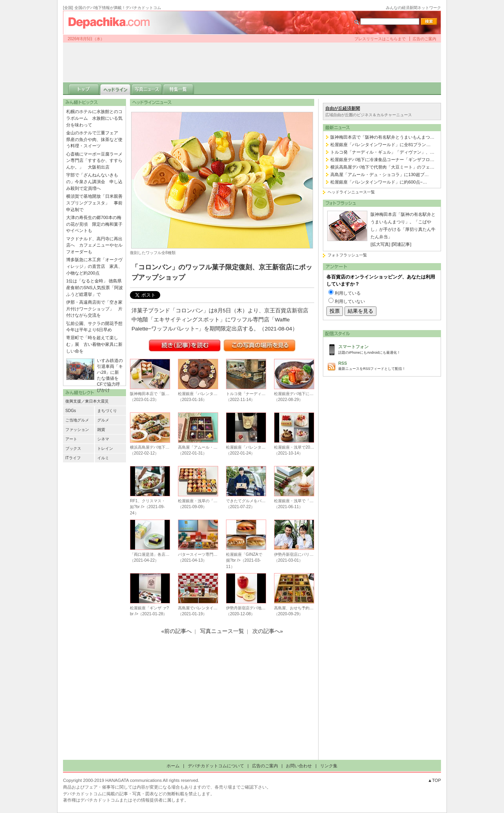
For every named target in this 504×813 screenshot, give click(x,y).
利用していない (350, 301)
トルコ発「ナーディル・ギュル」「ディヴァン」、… (382, 152)
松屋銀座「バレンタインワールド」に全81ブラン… (381, 145)
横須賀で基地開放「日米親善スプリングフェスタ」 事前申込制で (94, 203)
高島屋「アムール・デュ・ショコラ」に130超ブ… (380, 174)
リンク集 (329, 766)
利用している (348, 293)
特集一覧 (178, 89)
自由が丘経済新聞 (343, 108)
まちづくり (107, 411)
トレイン (105, 448)
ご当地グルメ (77, 420)
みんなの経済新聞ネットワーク (413, 8)
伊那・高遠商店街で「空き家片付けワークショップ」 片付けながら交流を (94, 309)
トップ (84, 89)
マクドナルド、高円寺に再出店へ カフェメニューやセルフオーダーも (94, 245)
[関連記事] (401, 244)
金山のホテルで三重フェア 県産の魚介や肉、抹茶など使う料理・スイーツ (94, 139)
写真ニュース (147, 89)
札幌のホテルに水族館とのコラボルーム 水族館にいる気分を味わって (94, 118)
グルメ (103, 420)
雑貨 (101, 430)
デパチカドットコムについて (216, 766)
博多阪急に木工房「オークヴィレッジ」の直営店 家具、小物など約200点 (94, 266)
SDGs (71, 411)
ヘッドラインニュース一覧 (351, 192)
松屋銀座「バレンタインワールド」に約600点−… (379, 182)
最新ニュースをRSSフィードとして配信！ (387, 365)
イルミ (103, 458)
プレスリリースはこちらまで (380, 39)
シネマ (103, 439)
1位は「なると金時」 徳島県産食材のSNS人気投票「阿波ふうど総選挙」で (94, 288)
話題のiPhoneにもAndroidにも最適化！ (387, 349)
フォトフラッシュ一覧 (347, 255)
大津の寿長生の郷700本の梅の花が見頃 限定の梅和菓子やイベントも (94, 224)
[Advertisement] (252, 62)
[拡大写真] (380, 244)
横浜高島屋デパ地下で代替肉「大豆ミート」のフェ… (382, 167)
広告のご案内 (424, 39)
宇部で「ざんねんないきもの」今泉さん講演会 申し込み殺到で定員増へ (94, 182)
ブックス (73, 448)
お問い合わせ (299, 766)
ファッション (77, 430)
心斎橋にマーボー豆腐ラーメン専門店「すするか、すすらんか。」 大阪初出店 (94, 161)
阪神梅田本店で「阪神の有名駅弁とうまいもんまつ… (382, 137)
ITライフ (73, 458)
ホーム (173, 766)
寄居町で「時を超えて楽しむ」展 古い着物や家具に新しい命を (94, 344)
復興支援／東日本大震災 (87, 401)
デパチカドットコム (112, 22)
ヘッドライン (115, 89)
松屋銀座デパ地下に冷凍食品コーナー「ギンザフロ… (382, 160)
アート (71, 439)
